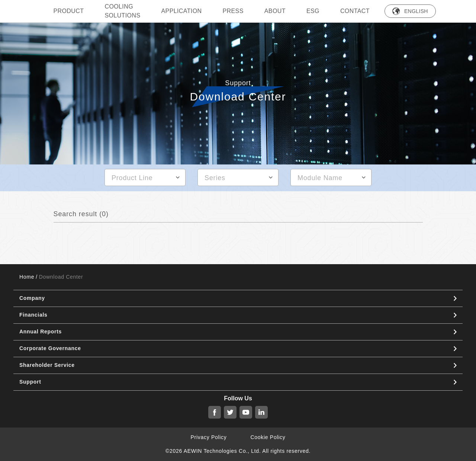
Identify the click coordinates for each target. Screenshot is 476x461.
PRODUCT (69, 11)
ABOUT (275, 11)
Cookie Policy (268, 437)
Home (27, 277)
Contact (355, 11)
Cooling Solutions (122, 11)
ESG (313, 11)
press (233, 11)
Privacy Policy (209, 437)
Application (181, 11)
